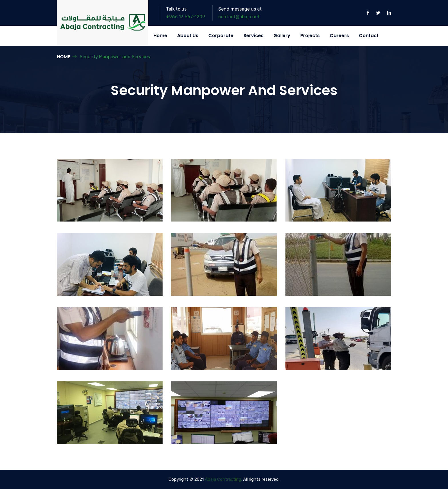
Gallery (282, 36)
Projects (310, 36)
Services (253, 36)
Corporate (221, 36)
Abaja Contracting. (223, 479)
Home (160, 36)
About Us (188, 36)
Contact (369, 36)
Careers (339, 36)
